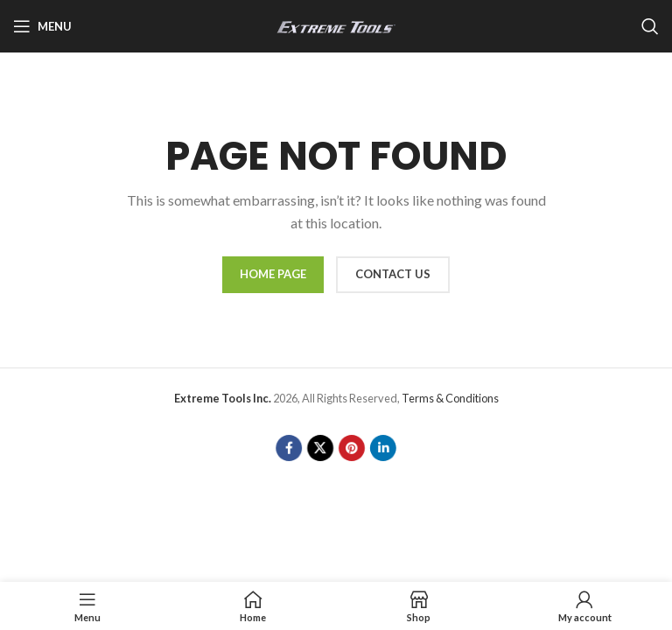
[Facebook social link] (290, 448)
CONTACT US (393, 274)
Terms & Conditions (450, 398)
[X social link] (321, 448)
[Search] (650, 26)
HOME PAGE (273, 274)
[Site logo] (336, 25)
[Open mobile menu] (42, 26)
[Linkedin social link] (382, 448)
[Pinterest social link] (351, 448)
